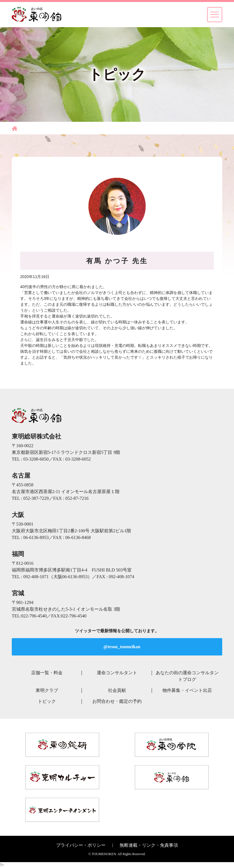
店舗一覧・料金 (47, 673)
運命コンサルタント (117, 673)
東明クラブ (47, 690)
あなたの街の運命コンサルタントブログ (187, 676)
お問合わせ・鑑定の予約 (117, 701)
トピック (47, 701)
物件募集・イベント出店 (187, 690)
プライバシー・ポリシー (81, 845)
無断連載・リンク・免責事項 (149, 845)
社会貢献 (117, 690)
